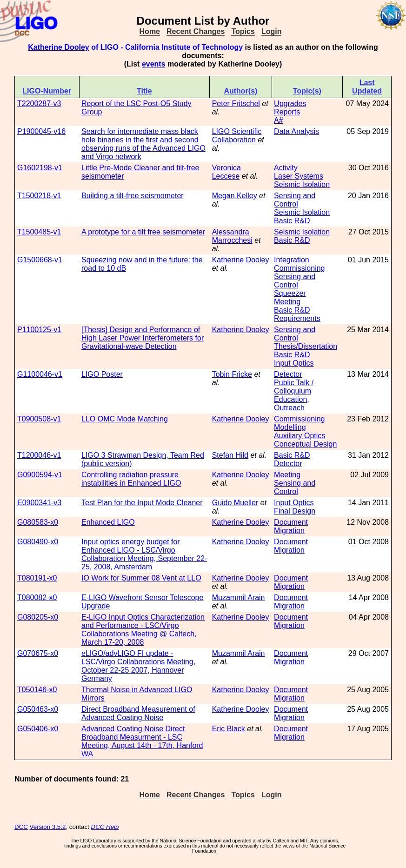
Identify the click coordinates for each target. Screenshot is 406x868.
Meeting (287, 302)
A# (279, 120)
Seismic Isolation (302, 184)
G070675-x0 (38, 653)
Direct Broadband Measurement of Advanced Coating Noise (138, 713)
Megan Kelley (235, 196)
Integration (292, 260)
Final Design (295, 511)
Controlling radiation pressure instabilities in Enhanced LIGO (131, 479)
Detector (288, 374)
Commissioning (299, 268)
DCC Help (105, 827)
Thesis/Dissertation (306, 346)
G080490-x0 (38, 542)
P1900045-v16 (41, 131)
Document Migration (291, 526)
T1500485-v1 (39, 232)
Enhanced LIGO (108, 522)
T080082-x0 (37, 598)
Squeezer (290, 293)
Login (272, 31)
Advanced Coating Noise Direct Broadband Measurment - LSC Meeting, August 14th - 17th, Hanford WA (142, 741)
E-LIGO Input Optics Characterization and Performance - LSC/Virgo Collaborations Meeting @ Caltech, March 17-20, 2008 (143, 630)
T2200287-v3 (39, 103)
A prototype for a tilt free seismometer (143, 232)
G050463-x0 (38, 709)
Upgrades (290, 103)
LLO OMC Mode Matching (125, 419)
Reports (287, 112)
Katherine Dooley (59, 47)
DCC (21, 827)
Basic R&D (292, 221)
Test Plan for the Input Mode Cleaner (142, 503)
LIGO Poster (102, 374)
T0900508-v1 (39, 419)
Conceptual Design (305, 444)
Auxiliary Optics (300, 436)
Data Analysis (296, 131)
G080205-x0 (38, 617)
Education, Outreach (292, 404)
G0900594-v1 (40, 475)
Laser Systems (299, 176)
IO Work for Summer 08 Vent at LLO (141, 578)
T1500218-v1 (39, 196)
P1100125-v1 (39, 330)
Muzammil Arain (239, 598)
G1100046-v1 (40, 374)
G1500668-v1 (40, 260)
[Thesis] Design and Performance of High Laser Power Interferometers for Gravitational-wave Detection (143, 338)
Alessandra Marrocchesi (232, 236)
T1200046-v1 (39, 455)
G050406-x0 (38, 729)
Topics (243, 31)
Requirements (297, 318)
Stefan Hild (230, 455)
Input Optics (294, 363)
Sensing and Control (295, 200)
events (154, 64)
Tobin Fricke (232, 374)
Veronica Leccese (226, 172)
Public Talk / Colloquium (294, 387)
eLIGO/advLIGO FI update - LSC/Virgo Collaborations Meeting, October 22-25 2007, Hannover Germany (138, 666)
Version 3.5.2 (48, 827)
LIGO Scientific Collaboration (237, 136)
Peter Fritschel (236, 103)
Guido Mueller (235, 503)
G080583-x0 (38, 522)
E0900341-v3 (39, 503)
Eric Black (229, 729)
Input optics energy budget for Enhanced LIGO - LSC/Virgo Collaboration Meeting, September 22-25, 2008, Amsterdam (144, 554)
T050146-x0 (37, 690)
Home (150, 31)
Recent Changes (196, 31)
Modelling (290, 427)
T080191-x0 (37, 578)
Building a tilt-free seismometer (133, 196)
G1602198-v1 (40, 168)
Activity (286, 168)
